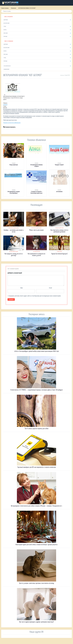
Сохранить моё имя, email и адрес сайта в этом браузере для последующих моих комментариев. (35, 296)
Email (50, 288)
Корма (5, 30)
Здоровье (6, 20)
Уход (5, 26)
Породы (5, 36)
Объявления (13, 8)
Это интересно (7, 66)
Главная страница (5, 8)
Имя (22, 288)
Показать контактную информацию (12, 123)
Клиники (5, 105)
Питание (6, 33)
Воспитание (6, 23)
